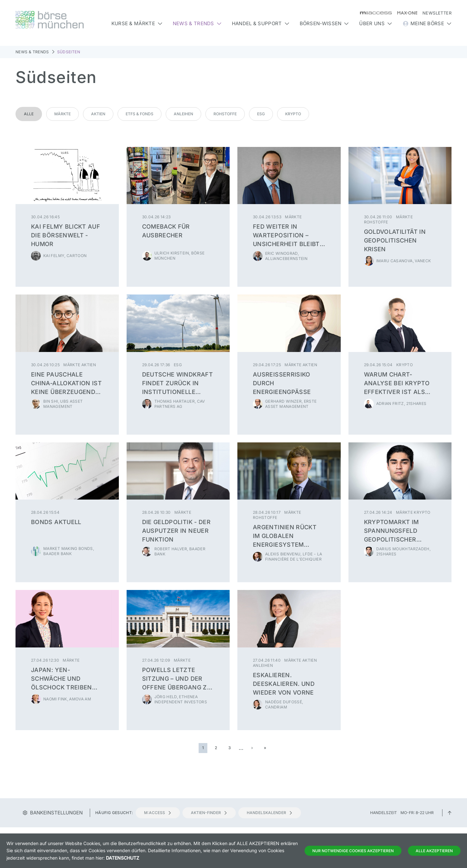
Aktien (98, 114)
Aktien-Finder (209, 813)
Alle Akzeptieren (434, 851)
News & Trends (32, 52)
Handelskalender (270, 813)
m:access (158, 813)
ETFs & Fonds (140, 114)
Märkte (62, 114)
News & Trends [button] (197, 23)
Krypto (293, 114)
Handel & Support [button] (261, 23)
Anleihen (183, 114)
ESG (261, 114)
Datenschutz (123, 858)
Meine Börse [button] (427, 24)
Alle (29, 114)
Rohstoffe (225, 114)
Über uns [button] (375, 23)
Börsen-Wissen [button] (324, 23)
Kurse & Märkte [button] (137, 23)
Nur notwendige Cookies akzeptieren (353, 851)
